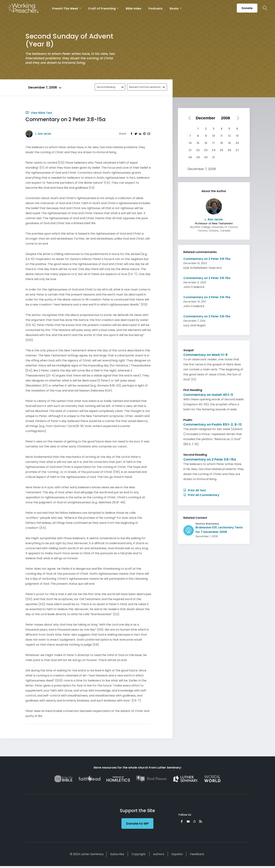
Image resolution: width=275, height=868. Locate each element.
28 (190, 157)
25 (222, 150)
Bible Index (134, 9)
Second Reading (106, 87)
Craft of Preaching (102, 9)
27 (237, 150)
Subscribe (117, 854)
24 (214, 150)
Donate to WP (137, 823)
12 (229, 136)
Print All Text (195, 490)
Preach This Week (65, 9)
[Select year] (227, 118)
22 (198, 150)
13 (237, 136)
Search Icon (265, 8)
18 (222, 143)
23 (206, 150)
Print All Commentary (201, 495)
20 (237, 143)
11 (222, 136)
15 (198, 143)
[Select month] (207, 118)
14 (190, 143)
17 (214, 143)
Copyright (139, 854)
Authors (159, 854)
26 (229, 150)
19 (229, 143)
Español (177, 854)
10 (214, 136)
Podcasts (156, 9)
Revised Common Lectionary (145, 87)
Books (175, 9)
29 (198, 157)
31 (214, 157)
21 (190, 150)
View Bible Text (39, 113)
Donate (247, 8)
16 (206, 143)
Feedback (197, 854)
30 (206, 157)
